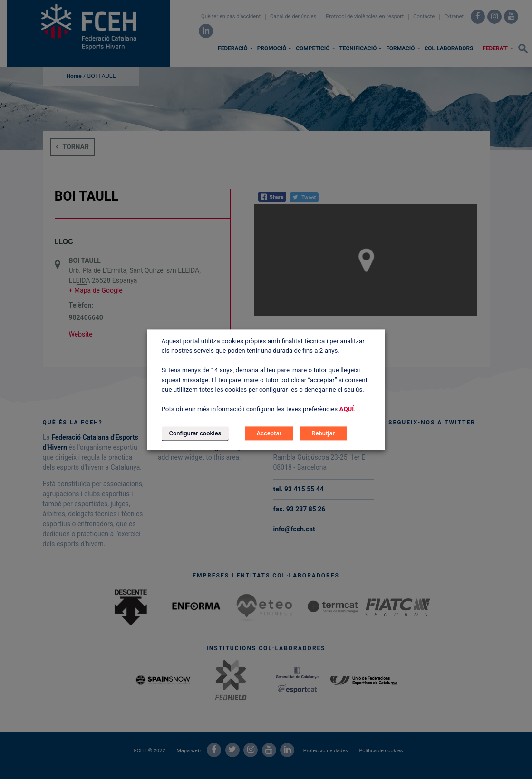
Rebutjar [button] (323, 433)
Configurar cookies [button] (195, 433)
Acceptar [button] (269, 433)
